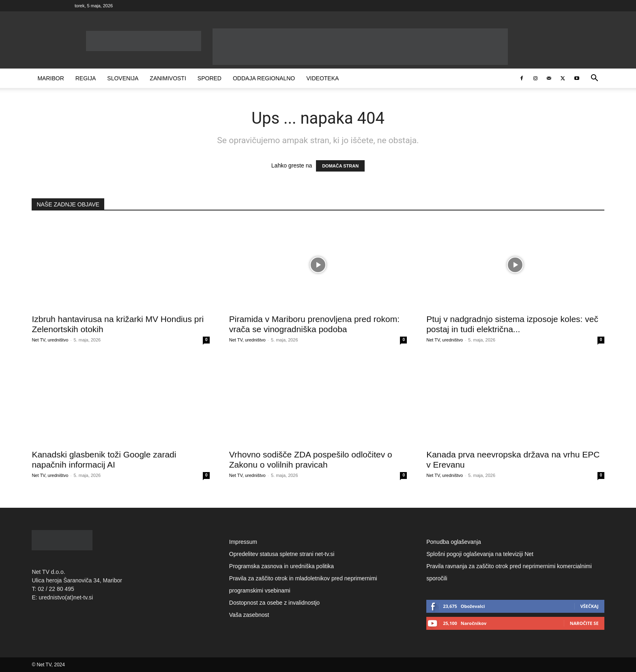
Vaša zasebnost (249, 615)
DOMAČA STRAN (340, 166)
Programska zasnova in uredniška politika (281, 566)
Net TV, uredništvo (50, 340)
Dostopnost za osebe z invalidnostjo (274, 603)
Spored (209, 78)
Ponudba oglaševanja (454, 542)
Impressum (243, 542)
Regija (86, 78)
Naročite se (584, 623)
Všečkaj (590, 606)
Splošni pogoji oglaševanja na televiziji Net (480, 554)
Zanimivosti (168, 78)
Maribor (50, 78)
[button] (595, 79)
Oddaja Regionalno (264, 78)
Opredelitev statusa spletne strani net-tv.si (282, 554)
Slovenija (123, 78)
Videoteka (322, 78)
